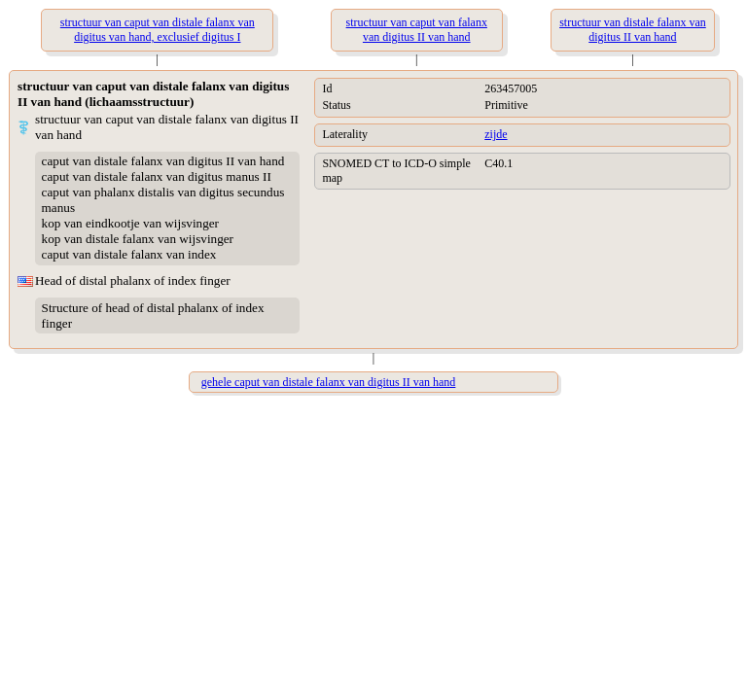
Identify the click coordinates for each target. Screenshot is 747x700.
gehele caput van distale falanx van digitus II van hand (329, 382)
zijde (496, 134)
